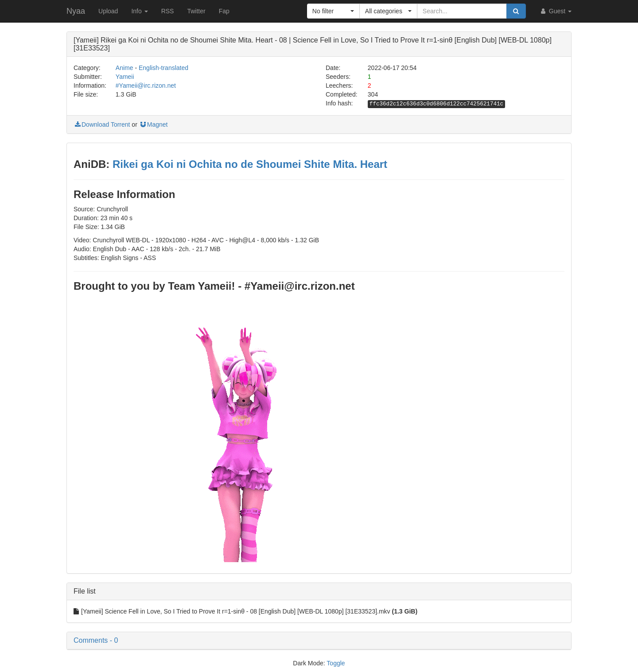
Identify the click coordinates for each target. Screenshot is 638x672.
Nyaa (76, 11)
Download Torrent (102, 124)
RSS (168, 11)
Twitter (196, 11)
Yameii (125, 77)
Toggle (336, 663)
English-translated (163, 68)
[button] (333, 11)
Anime (124, 68)
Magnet (154, 124)
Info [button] (139, 11)
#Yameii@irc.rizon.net (146, 85)
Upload (108, 11)
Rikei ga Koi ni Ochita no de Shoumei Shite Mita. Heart (250, 164)
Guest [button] (555, 11)
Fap (224, 11)
